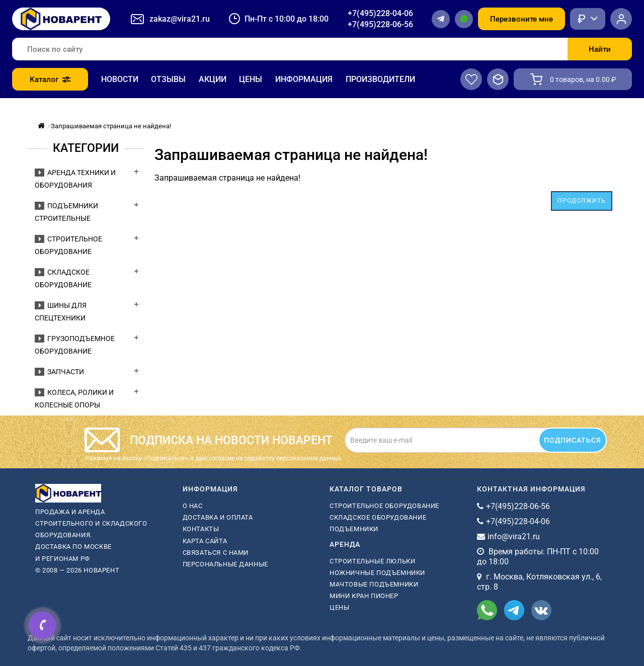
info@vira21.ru (514, 536)
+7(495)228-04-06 (380, 13)
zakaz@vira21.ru (180, 19)
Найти (600, 49)
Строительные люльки (372, 561)
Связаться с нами (216, 553)
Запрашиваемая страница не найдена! (111, 126)
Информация (304, 79)
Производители (380, 79)
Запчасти (59, 372)
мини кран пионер (364, 596)
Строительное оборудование (384, 506)
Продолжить (582, 201)
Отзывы (168, 79)
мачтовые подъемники (374, 584)
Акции (213, 79)
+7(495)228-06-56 (380, 24)
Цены (251, 79)
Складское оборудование (378, 517)
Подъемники (354, 529)
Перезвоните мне (521, 19)
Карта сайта (205, 541)
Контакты (201, 529)
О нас (193, 506)
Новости (120, 79)
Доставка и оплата (218, 517)
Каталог (50, 79)
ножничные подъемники (377, 573)
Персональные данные (225, 564)
